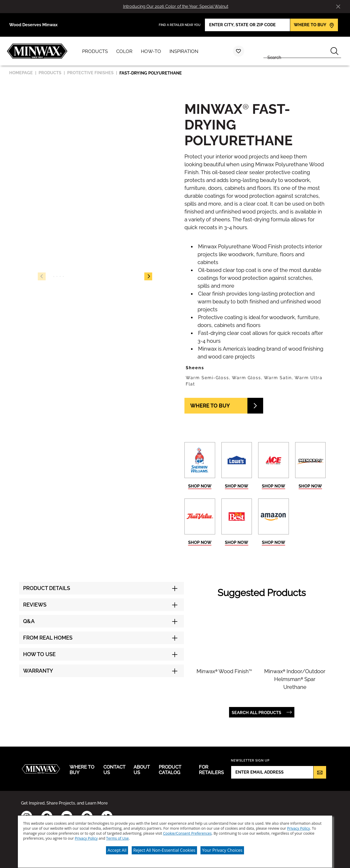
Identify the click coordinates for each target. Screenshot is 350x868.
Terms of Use (118, 838)
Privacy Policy (298, 828)
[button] (148, 276)
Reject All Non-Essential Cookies (164, 850)
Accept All (117, 850)
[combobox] (296, 51)
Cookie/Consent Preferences (187, 833)
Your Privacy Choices (222, 850)
